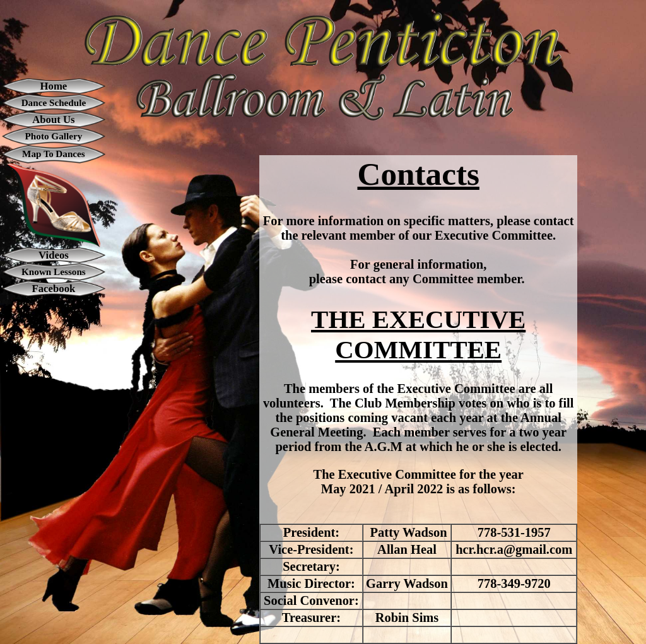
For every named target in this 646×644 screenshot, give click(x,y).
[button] (323, 54)
